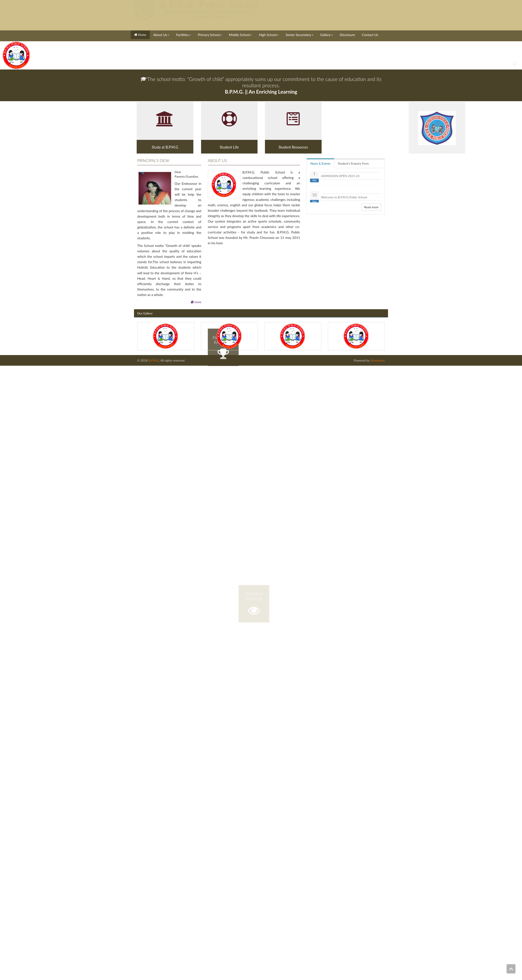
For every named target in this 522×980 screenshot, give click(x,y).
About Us (161, 35)
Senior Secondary (299, 35)
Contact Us (370, 35)
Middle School (240, 35)
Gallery (327, 35)
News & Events (320, 163)
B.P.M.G (154, 360)
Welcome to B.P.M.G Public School (344, 198)
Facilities (183, 35)
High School (269, 35)
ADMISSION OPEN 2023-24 (340, 177)
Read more (371, 207)
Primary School (210, 35)
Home (142, 35)
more (196, 302)
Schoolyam (377, 360)
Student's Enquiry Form (353, 163)
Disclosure (347, 35)
